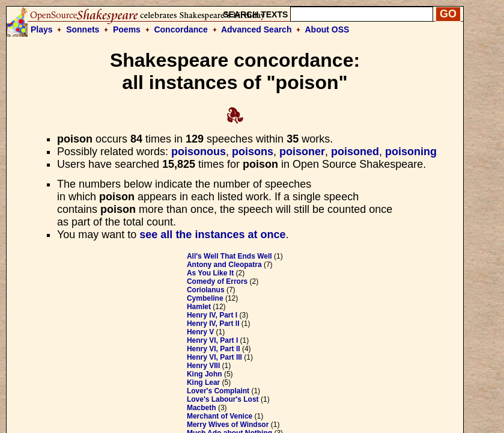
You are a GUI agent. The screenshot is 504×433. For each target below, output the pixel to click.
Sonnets (83, 29)
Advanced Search (257, 29)
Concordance (181, 29)
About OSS (327, 29)
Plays (42, 29)
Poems (127, 29)
